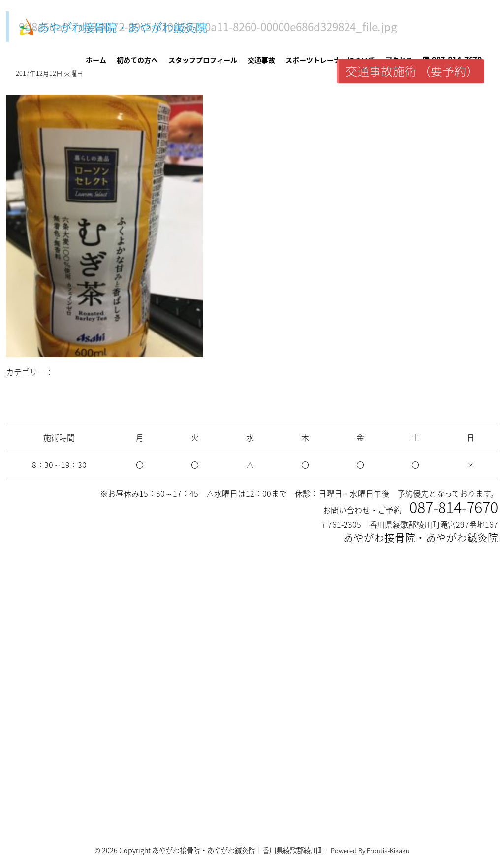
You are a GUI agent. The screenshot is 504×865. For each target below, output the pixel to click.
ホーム (96, 60)
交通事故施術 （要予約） (412, 71)
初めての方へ (137, 60)
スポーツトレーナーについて (330, 60)
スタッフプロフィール (203, 60)
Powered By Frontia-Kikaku (370, 850)
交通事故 (261, 60)
